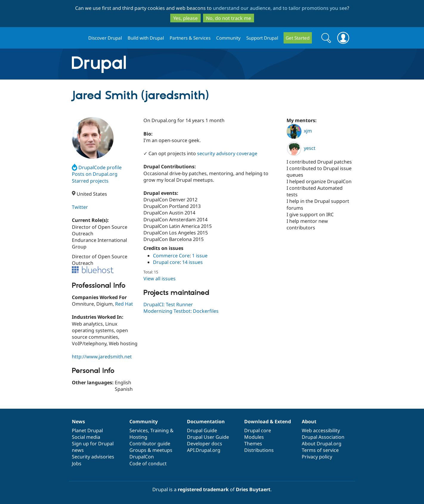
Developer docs (205, 444)
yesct (301, 148)
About (309, 421)
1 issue (200, 256)
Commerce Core (171, 256)
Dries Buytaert (253, 489)
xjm (299, 131)
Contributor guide (150, 444)
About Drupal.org (322, 444)
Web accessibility (321, 430)
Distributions (259, 450)
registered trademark (203, 489)
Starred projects (90, 181)
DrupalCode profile (97, 167)
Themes (253, 444)
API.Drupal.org (204, 450)
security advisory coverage (227, 153)
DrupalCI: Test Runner (168, 304)
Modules (254, 437)
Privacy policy (317, 457)
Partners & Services (190, 38)
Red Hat (124, 304)
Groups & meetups (151, 450)
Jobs (77, 463)
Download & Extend (268, 421)
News (78, 421)
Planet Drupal (87, 430)
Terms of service (320, 450)
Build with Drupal (146, 38)
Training (160, 430)
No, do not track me (229, 18)
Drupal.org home (78, 38)
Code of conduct (148, 463)
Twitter (80, 207)
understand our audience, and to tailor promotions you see (280, 8)
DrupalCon (142, 457)
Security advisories (93, 457)
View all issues (160, 279)
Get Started (298, 38)
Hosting (138, 437)
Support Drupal (262, 38)
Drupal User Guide (208, 437)
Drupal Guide (202, 430)
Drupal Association (323, 437)
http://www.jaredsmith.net (102, 357)
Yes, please (185, 18)
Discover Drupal (105, 38)
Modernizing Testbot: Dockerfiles (181, 311)
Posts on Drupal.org (95, 174)
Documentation (206, 421)
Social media (86, 437)
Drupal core (166, 262)
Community (228, 38)
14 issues (192, 262)
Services (139, 430)
